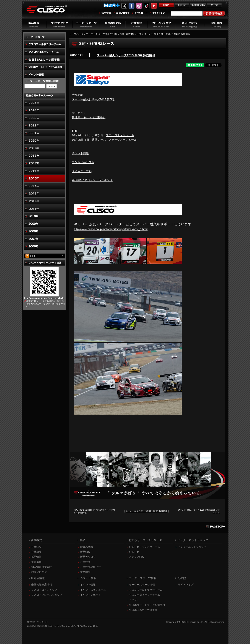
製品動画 (85, 572)
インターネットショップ (192, 547)
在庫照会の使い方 (90, 567)
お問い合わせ (39, 572)
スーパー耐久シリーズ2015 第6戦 (93, 99)
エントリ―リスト (83, 162)
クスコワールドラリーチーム (146, 590)
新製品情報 (87, 547)
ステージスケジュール (120, 135)
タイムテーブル (82, 171)
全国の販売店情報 (42, 585)
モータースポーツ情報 (142, 585)
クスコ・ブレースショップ (47, 595)
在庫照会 (85, 562)
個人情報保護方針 (42, 567)
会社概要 (36, 552)
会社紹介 (36, 547)
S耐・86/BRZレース (131, 34)
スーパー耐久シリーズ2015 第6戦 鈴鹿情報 (126, 55)
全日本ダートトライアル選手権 (147, 605)
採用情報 (36, 557)
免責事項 (36, 562)
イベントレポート (90, 595)
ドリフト (134, 600)
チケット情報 (80, 153)
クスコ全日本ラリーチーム (144, 595)
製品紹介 (85, 552)
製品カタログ (88, 557)
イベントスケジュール (93, 590)
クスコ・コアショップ (44, 590)
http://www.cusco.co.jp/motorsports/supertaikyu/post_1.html (111, 229)
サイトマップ (186, 585)
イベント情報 (88, 585)
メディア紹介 (137, 557)
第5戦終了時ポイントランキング (92, 180)
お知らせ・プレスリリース (144, 547)
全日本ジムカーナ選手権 (143, 610)
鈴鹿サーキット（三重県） (89, 117)
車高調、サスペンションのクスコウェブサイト (50, 12)
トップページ (76, 34)
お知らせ (134, 552)
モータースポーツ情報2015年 (102, 34)
